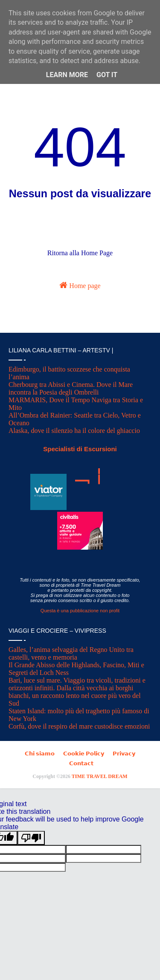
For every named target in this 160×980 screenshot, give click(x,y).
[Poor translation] (31, 838)
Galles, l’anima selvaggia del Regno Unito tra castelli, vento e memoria (71, 653)
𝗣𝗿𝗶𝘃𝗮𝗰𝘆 (124, 754)
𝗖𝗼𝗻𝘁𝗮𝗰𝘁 (81, 763)
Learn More (67, 75)
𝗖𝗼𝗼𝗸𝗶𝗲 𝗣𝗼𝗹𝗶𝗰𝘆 (84, 754)
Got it (107, 75)
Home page (80, 285)
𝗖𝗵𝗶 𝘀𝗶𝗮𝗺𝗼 (40, 754)
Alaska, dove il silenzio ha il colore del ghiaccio (74, 431)
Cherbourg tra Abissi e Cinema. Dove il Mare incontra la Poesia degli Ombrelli (71, 388)
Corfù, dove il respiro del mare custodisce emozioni (79, 726)
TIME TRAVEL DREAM (100, 776)
